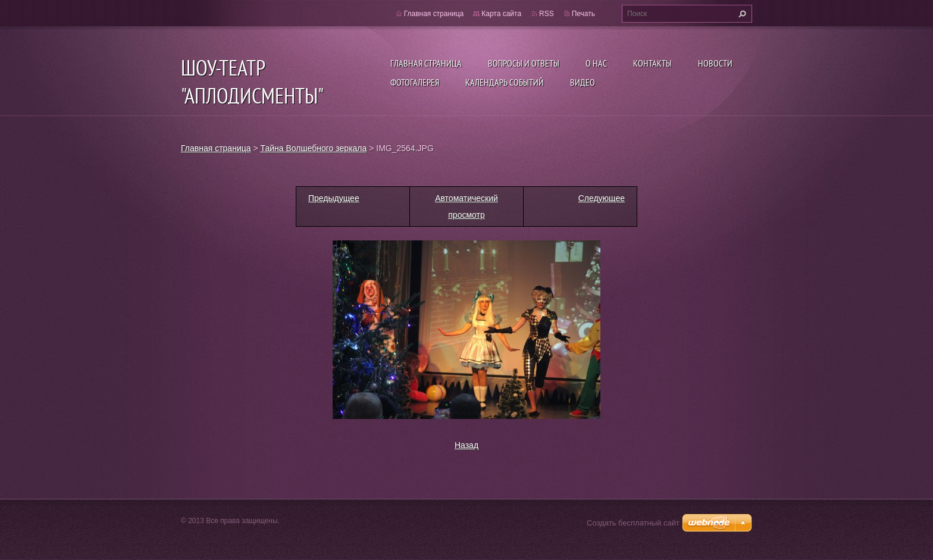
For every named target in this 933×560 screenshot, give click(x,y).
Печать (583, 14)
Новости (715, 63)
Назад (467, 445)
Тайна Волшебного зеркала (314, 148)
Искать (741, 14)
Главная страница (426, 63)
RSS (547, 14)
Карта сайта (501, 14)
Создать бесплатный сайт (633, 523)
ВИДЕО (583, 82)
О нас (596, 63)
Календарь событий (505, 82)
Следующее (602, 198)
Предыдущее (334, 198)
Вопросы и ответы (524, 63)
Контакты (652, 63)
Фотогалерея (415, 82)
